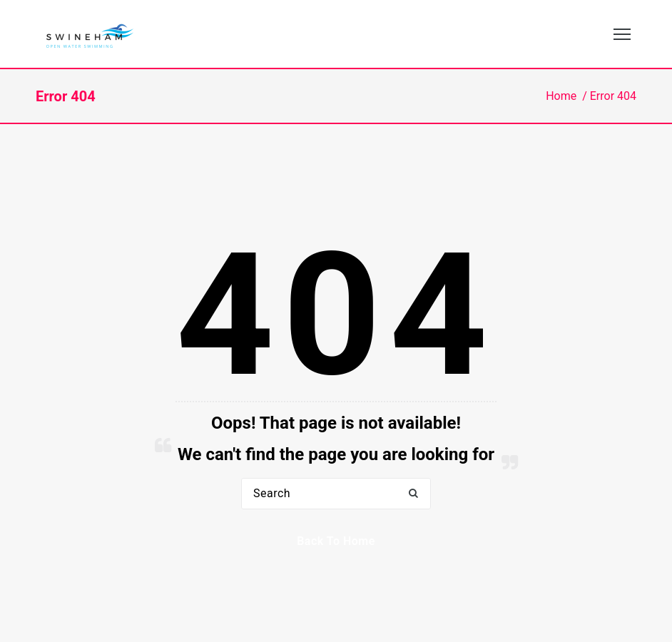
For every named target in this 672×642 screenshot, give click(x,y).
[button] (413, 494)
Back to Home (336, 541)
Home (561, 96)
